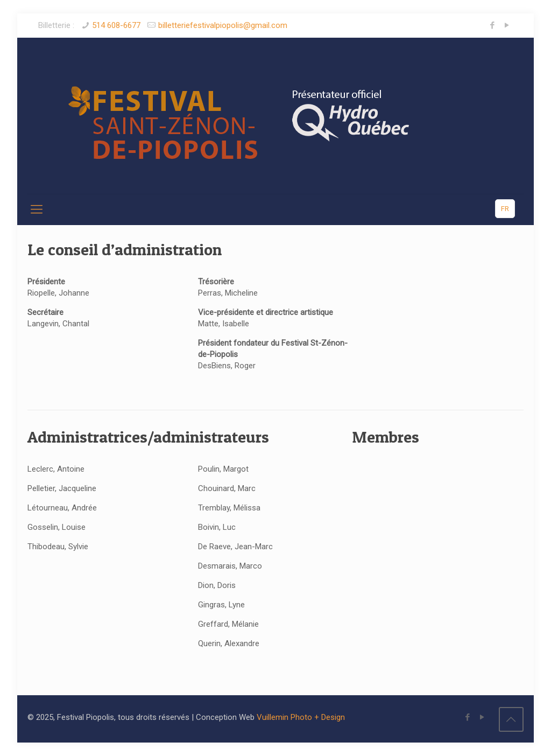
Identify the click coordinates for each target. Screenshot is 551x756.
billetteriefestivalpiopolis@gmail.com (223, 25)
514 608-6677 (116, 25)
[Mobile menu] (37, 209)
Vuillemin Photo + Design (301, 717)
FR (505, 209)
